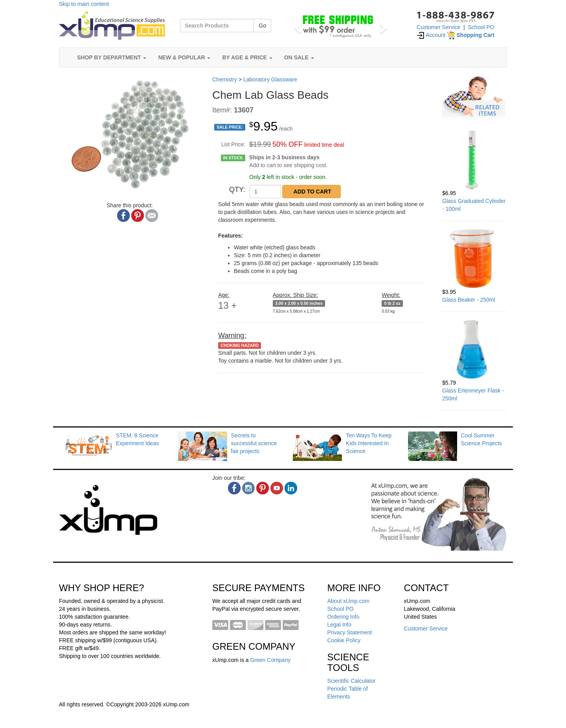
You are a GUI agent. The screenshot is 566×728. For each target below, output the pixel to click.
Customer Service (438, 27)
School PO (481, 27)
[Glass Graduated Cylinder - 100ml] (475, 160)
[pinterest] (263, 488)
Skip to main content (84, 4)
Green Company (270, 660)
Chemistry (225, 79)
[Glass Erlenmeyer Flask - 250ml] (475, 349)
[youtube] (277, 488)
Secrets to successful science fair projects (254, 443)
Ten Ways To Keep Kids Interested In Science (369, 443)
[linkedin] (291, 488)
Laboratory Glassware (270, 79)
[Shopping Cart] (470, 35)
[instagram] (248, 488)
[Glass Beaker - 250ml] (475, 258)
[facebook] (234, 488)
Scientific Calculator (352, 681)
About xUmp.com (348, 601)
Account (431, 35)
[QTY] (265, 192)
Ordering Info (344, 617)
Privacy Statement (350, 632)
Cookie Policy (344, 640)
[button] (297, 26)
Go (262, 26)
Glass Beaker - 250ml (469, 300)
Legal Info (340, 625)
